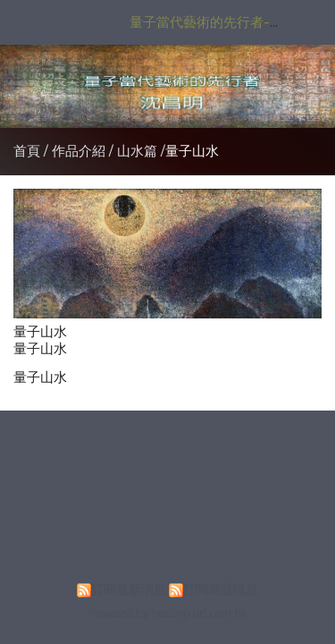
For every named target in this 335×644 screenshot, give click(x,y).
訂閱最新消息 (129, 590)
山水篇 (137, 151)
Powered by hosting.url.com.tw (168, 613)
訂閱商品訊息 (221, 590)
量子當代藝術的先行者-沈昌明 (220, 22)
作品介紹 (80, 151)
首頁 (27, 151)
